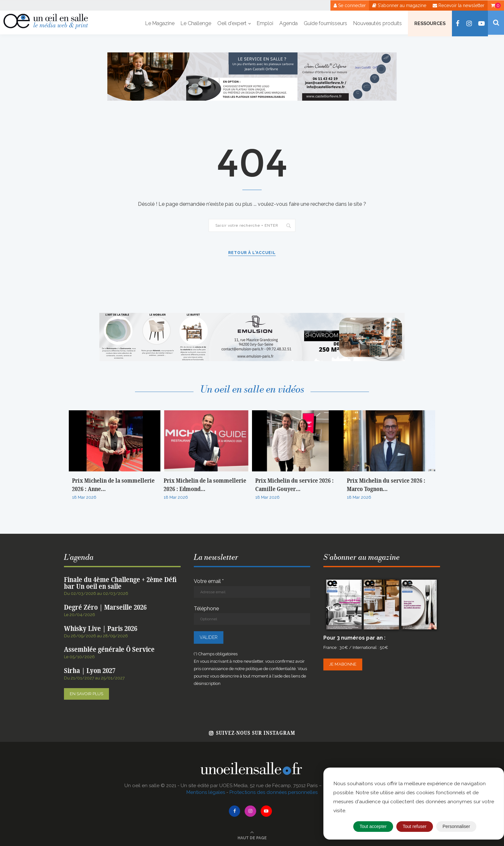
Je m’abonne (343, 664)
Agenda (288, 23)
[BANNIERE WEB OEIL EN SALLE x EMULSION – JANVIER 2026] (252, 316)
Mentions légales (206, 792)
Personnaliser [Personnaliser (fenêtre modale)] (456, 826)
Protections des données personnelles (274, 792)
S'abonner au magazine (399, 5)
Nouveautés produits (378, 23)
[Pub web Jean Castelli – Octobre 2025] (252, 55)
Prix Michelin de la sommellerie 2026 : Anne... (113, 485)
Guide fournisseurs (325, 23)
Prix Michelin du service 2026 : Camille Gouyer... (294, 485)
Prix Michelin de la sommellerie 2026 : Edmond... (205, 485)
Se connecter (350, 5)
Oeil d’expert (232, 23)
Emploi (265, 23)
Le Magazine (160, 23)
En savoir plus (86, 694)
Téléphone (252, 615)
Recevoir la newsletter (459, 5)
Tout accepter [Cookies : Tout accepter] (373, 826)
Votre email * (252, 588)
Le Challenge (196, 23)
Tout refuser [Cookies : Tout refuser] (415, 826)
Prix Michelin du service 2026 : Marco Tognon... (386, 485)
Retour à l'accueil (252, 253)
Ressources (430, 23)
